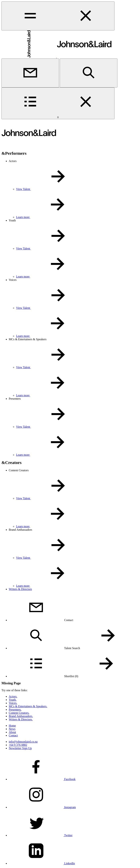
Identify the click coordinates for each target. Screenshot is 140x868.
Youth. (13, 700)
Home (12, 726)
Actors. (13, 696)
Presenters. (15, 710)
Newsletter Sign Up (20, 748)
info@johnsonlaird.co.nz (23, 742)
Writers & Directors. (21, 719)
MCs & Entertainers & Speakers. (28, 706)
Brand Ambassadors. (21, 716)
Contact (13, 735)
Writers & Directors (20, 589)
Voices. (13, 703)
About (12, 732)
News (12, 729)
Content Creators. (19, 713)
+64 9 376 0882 (18, 745)
